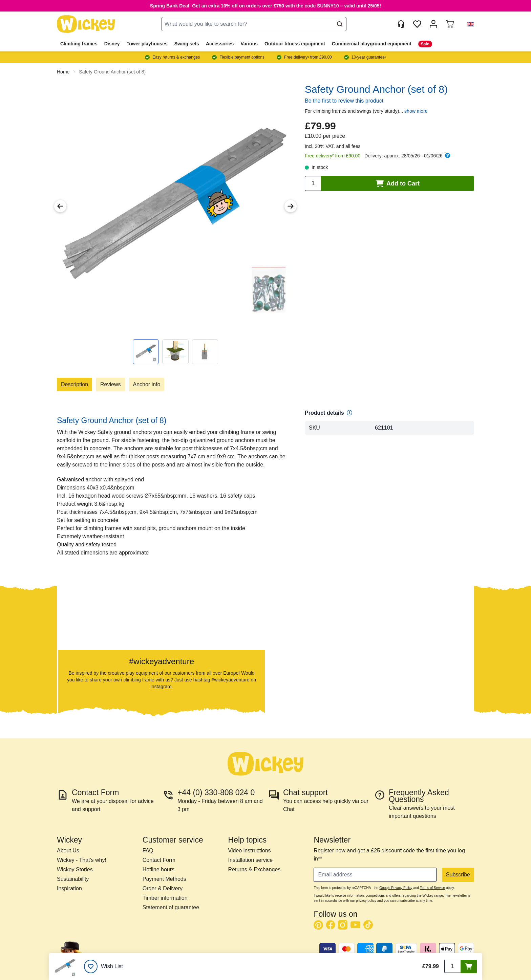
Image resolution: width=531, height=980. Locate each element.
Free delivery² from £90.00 (333, 156)
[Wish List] (103, 966)
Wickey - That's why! (82, 860)
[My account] (433, 24)
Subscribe (458, 875)
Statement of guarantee (171, 907)
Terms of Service (432, 888)
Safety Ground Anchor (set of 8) (112, 72)
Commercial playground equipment (372, 44)
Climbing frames (79, 44)
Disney (112, 44)
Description (75, 384)
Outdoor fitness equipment (295, 44)
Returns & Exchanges (254, 869)
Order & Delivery (163, 888)
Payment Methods (164, 879)
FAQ (148, 851)
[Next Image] (291, 206)
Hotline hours (158, 869)
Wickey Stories (75, 869)
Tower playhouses (147, 44)
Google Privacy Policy (396, 888)
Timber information (165, 898)
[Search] (340, 24)
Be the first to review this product (344, 101)
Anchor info (147, 384)
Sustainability (73, 879)
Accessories (220, 44)
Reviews (110, 384)
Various (249, 44)
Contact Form (159, 860)
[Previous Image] (60, 206)
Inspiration (69, 888)
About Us (68, 851)
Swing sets (187, 44)
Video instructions (250, 851)
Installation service (251, 860)
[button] (468, 24)
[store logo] (86, 24)
